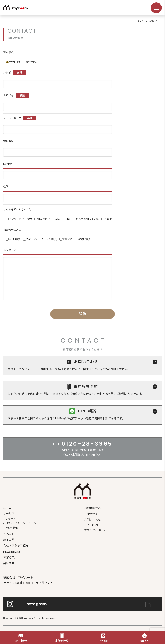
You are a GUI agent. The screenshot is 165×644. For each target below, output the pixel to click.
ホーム (7, 508)
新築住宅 (11, 519)
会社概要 (9, 563)
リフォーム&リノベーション (21, 523)
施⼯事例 (9, 540)
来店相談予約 (93, 508)
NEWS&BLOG (12, 551)
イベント (9, 534)
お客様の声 (10, 557)
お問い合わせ (93, 520)
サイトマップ (91, 525)
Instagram (36, 604)
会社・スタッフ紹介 (16, 545)
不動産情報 (12, 527)
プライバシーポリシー (96, 530)
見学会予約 (91, 514)
